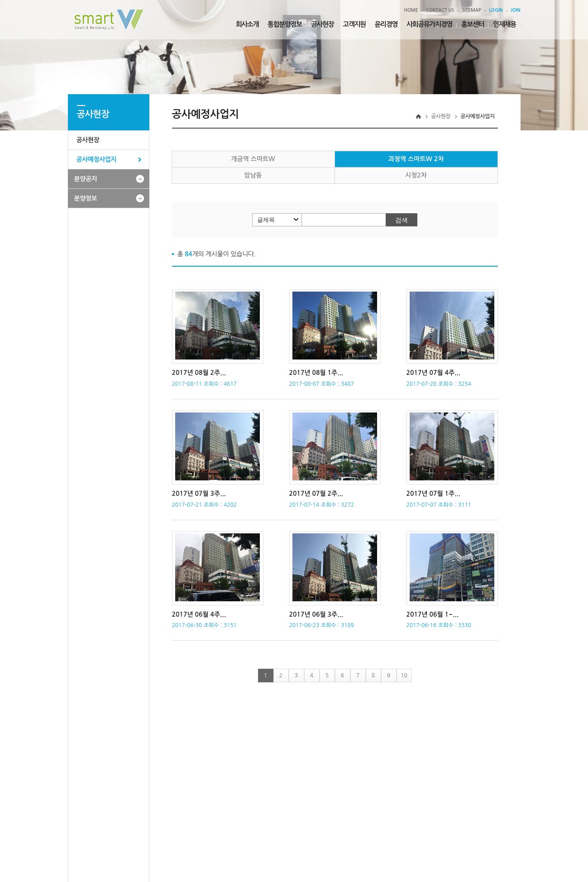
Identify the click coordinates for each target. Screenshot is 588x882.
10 (404, 676)
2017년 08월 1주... (316, 373)
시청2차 (416, 175)
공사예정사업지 (97, 159)
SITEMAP (472, 10)
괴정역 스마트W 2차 (416, 159)
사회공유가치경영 (429, 24)
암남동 (253, 175)
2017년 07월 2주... (316, 494)
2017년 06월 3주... (316, 614)
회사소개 (247, 24)
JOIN (515, 10)
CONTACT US (440, 10)
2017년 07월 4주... (433, 373)
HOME (411, 10)
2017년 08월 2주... (199, 373)
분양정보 (86, 198)
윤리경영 (386, 24)
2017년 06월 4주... (199, 614)
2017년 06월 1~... (433, 614)
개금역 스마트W (253, 159)
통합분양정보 (285, 24)
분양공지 (86, 179)
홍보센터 (473, 24)
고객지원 (354, 24)
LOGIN (496, 10)
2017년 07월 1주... (433, 494)
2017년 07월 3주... (199, 494)
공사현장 (322, 24)
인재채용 (504, 24)
